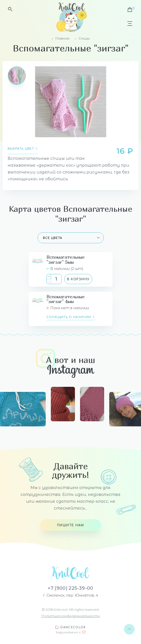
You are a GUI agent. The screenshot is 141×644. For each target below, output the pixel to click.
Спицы (84, 38)
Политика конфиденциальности (71, 616)
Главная (62, 38)
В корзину (78, 279)
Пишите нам (70, 525)
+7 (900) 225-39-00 (70, 588)
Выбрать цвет (21, 149)
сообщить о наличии (69, 317)
